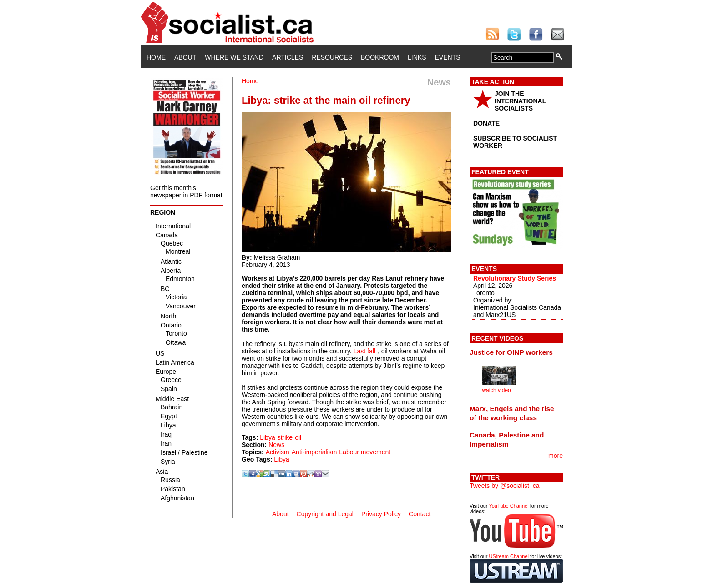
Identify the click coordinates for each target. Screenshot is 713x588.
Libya (267, 437)
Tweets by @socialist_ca (505, 486)
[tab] (516, 352)
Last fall (364, 351)
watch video (496, 390)
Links (417, 57)
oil (298, 437)
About (185, 57)
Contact (420, 514)
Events (447, 57)
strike (285, 437)
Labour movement (365, 452)
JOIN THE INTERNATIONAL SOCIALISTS (520, 101)
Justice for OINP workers (511, 352)
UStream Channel (509, 556)
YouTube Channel (508, 506)
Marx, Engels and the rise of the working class (512, 413)
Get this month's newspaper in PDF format (186, 191)
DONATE (486, 123)
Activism (278, 452)
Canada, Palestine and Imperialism (507, 440)
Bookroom (380, 57)
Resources (332, 57)
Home (156, 57)
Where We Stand (234, 57)
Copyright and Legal (325, 514)
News (276, 445)
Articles (288, 57)
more (556, 456)
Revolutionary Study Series (515, 278)
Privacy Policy (381, 514)
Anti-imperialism (314, 452)
